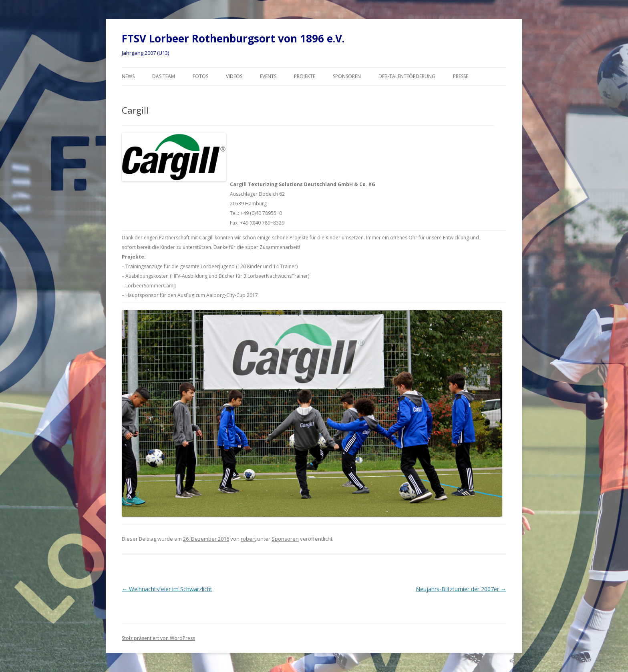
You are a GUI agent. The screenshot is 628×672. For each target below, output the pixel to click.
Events (268, 76)
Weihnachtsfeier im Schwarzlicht (167, 589)
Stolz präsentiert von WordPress (158, 638)
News (128, 76)
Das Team (164, 76)
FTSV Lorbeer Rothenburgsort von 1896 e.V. (233, 38)
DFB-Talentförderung (407, 76)
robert (248, 539)
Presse (461, 76)
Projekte (305, 76)
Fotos (200, 76)
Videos (234, 76)
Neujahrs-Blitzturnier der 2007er (461, 589)
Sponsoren (347, 76)
